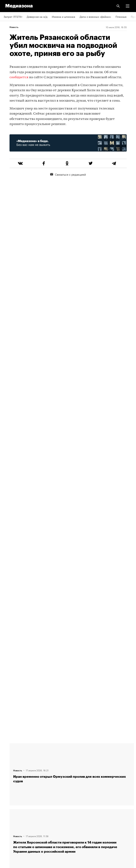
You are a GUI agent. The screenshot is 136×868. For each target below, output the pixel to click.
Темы (7, 779)
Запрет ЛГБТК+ (13, 16)
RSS (8, 790)
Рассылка (10, 800)
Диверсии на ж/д (37, 16)
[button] (128, 6)
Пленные (121, 16)
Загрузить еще (72, 621)
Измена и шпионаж (64, 16)
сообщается (19, 77)
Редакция (9, 748)
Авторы (8, 769)
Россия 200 (11, 821)
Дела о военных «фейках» (95, 16)
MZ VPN (8, 811)
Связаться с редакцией (68, 174)
